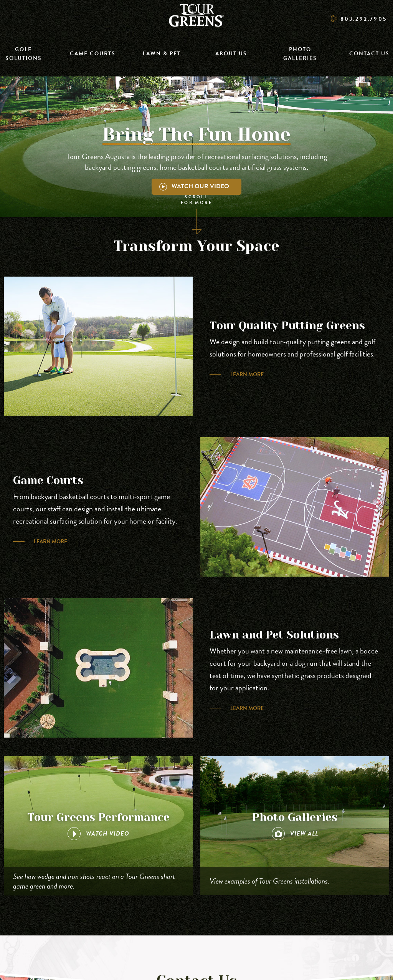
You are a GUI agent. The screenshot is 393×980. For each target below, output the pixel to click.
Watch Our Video (194, 186)
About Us (231, 54)
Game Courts (93, 54)
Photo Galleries (300, 54)
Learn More (247, 374)
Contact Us (369, 54)
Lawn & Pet (162, 54)
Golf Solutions (24, 54)
